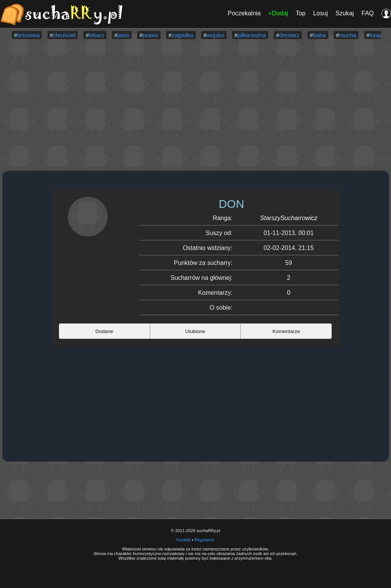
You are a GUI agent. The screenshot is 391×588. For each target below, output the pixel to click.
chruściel (64, 35)
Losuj (321, 13)
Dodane (104, 331)
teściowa (28, 35)
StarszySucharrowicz (289, 218)
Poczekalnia (244, 13)
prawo (150, 35)
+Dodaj (278, 13)
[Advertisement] (195, 106)
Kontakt (184, 540)
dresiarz (289, 35)
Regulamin (205, 540)
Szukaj (345, 13)
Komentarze (286, 331)
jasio (124, 35)
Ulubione (195, 331)
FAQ (368, 13)
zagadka (182, 35)
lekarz (97, 35)
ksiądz (378, 35)
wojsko (216, 35)
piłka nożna (252, 35)
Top (301, 13)
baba (319, 35)
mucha (348, 35)
